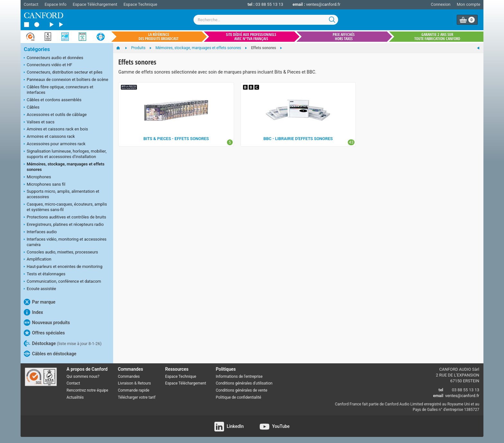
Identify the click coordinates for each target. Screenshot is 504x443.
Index (33, 312)
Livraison (126, 383)
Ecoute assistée (40, 289)
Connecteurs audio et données (54, 58)
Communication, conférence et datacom (63, 282)
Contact (31, 4)
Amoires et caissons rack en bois (56, 129)
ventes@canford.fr (323, 4)
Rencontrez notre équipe (87, 390)
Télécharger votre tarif (137, 397)
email (438, 396)
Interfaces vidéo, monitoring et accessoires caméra (65, 242)
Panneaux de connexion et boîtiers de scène (66, 80)
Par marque (40, 302)
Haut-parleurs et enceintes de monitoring (63, 267)
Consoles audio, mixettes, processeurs (61, 253)
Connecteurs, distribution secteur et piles (63, 73)
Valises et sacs (39, 122)
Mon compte (468, 4)
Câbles (32, 108)
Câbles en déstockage (50, 354)
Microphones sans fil (45, 185)
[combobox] (266, 20)
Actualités (75, 397)
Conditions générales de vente (241, 390)
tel (441, 390)
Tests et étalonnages (45, 274)
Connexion (441, 4)
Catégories (37, 49)
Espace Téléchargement (95, 4)
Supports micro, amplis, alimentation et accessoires (62, 194)
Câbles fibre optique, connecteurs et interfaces (59, 90)
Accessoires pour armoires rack (55, 144)
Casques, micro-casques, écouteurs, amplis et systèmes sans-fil (65, 207)
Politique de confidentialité (238, 397)
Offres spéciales (44, 333)
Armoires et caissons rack (49, 137)
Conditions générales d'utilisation (244, 383)
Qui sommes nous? (83, 377)
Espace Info (56, 4)
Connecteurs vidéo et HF (48, 65)
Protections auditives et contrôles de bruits (65, 217)
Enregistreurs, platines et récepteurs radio (64, 225)
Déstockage (63, 343)
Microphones (37, 177)
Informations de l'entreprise (239, 377)
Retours (144, 383)
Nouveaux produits (47, 323)
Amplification (38, 260)
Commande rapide (134, 390)
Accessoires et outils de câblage (55, 115)
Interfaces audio (40, 232)
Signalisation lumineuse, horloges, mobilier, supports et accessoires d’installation (65, 154)
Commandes (129, 377)
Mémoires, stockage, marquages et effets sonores (64, 167)
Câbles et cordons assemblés (53, 100)
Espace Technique (140, 4)
